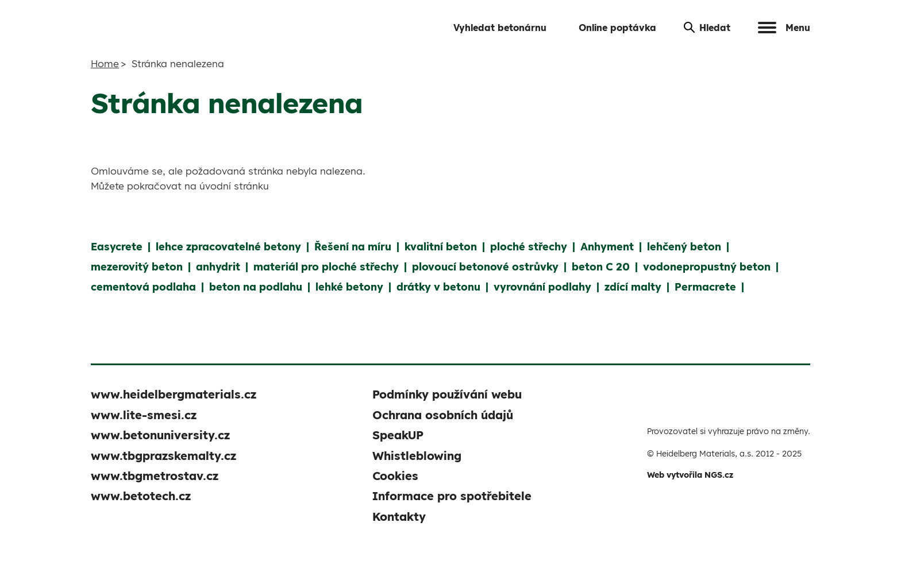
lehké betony (349, 287)
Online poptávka (617, 28)
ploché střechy (529, 247)
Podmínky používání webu (447, 394)
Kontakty (399, 517)
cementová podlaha (143, 287)
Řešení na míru (353, 247)
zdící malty (633, 287)
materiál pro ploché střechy (326, 267)
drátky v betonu (438, 287)
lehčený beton (684, 247)
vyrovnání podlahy (542, 287)
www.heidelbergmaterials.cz (174, 394)
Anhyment (607, 247)
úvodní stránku (234, 186)
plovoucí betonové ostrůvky (485, 267)
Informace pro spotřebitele (452, 496)
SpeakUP (398, 435)
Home (105, 63)
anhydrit (218, 267)
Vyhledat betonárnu (500, 28)
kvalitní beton (441, 247)
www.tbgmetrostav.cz (155, 476)
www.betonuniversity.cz (160, 435)
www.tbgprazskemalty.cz (163, 456)
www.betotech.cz (141, 496)
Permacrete (705, 287)
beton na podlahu (256, 287)
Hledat (707, 28)
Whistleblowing (417, 456)
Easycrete (117, 247)
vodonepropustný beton (707, 267)
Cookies (395, 476)
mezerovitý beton (137, 267)
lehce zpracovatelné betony (228, 247)
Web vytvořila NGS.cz (690, 475)
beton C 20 (601, 267)
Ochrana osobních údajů (443, 415)
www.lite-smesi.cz (144, 415)
